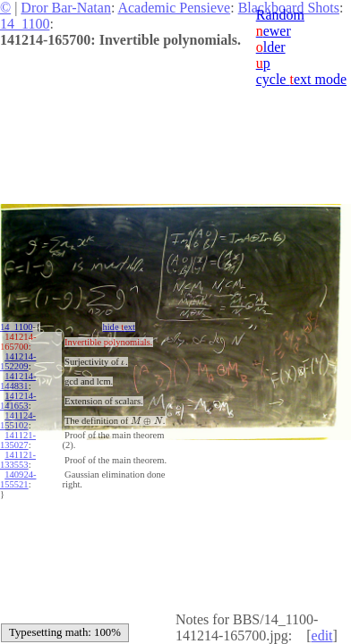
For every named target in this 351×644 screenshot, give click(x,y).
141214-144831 (18, 381)
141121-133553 (18, 460)
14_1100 (25, 24)
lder (271, 47)
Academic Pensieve (174, 8)
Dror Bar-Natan (66, 8)
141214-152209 (18, 361)
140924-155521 (18, 479)
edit (322, 636)
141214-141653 (18, 401)
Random (280, 15)
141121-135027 (18, 440)
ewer (274, 31)
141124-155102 (18, 420)
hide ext (119, 327)
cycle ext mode (301, 79)
